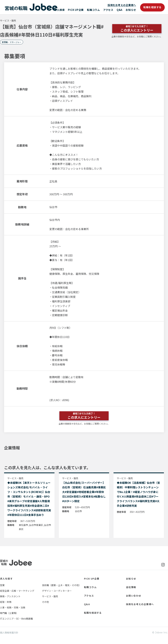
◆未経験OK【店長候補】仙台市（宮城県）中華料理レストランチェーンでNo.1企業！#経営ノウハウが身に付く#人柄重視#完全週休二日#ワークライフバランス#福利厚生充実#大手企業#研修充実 (138, 494)
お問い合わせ (134, 596)
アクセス (108, 10)
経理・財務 (6, 602)
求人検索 (59, 10)
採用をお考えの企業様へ (122, 5)
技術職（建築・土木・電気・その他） (62, 585)
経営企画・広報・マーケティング (17, 591)
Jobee (31, 7)
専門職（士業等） (9, 613)
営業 (2, 585)
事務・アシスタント (10, 596)
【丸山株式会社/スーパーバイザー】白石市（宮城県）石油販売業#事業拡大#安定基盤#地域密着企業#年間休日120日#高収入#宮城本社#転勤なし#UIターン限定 (84, 492)
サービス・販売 (50, 596)
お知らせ (131, 10)
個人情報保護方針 (9, 633)
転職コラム (93, 10)
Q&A (120, 10)
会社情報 (131, 587)
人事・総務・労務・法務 (13, 607)
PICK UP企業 (76, 10)
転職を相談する (152, 7)
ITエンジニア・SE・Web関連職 (16, 619)
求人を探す (6, 579)
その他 (45, 602)
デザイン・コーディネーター (57, 591)
